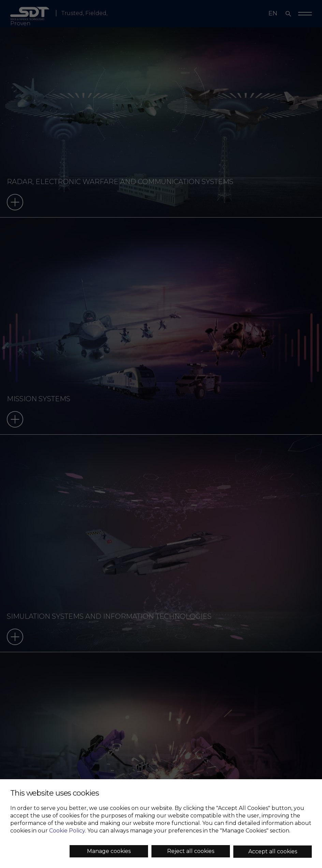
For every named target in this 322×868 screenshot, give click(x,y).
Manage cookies (109, 851)
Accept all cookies (273, 851)
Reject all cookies (191, 851)
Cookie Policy (67, 831)
